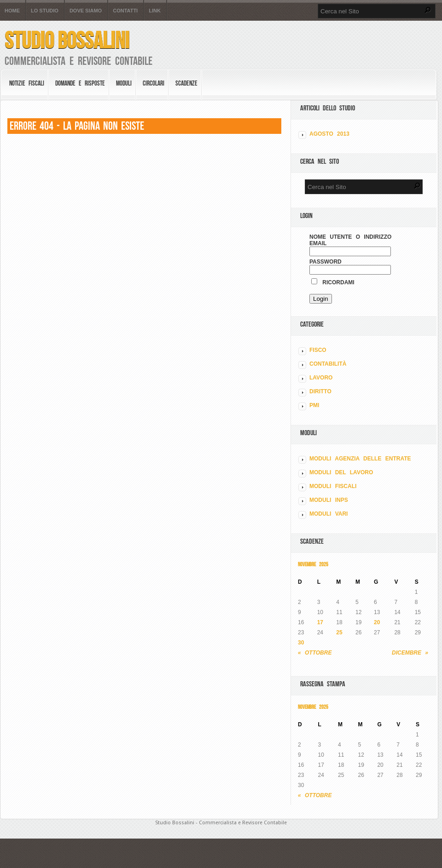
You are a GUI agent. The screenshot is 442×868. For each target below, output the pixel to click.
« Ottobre (315, 653)
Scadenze (186, 83)
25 (339, 632)
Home (12, 11)
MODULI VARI (329, 514)
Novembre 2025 (313, 564)
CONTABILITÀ (328, 364)
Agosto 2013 (329, 134)
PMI (314, 405)
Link (155, 11)
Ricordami (333, 282)
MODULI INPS (329, 500)
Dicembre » (410, 653)
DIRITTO (320, 391)
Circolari (154, 83)
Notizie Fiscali (27, 83)
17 (320, 622)
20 (377, 622)
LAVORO (321, 378)
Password (326, 262)
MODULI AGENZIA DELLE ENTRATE (360, 459)
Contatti (125, 11)
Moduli (124, 83)
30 (301, 643)
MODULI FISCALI (333, 486)
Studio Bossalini (67, 40)
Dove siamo (86, 11)
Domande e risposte (80, 83)
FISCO (318, 350)
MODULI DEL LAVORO (341, 472)
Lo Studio (45, 11)
